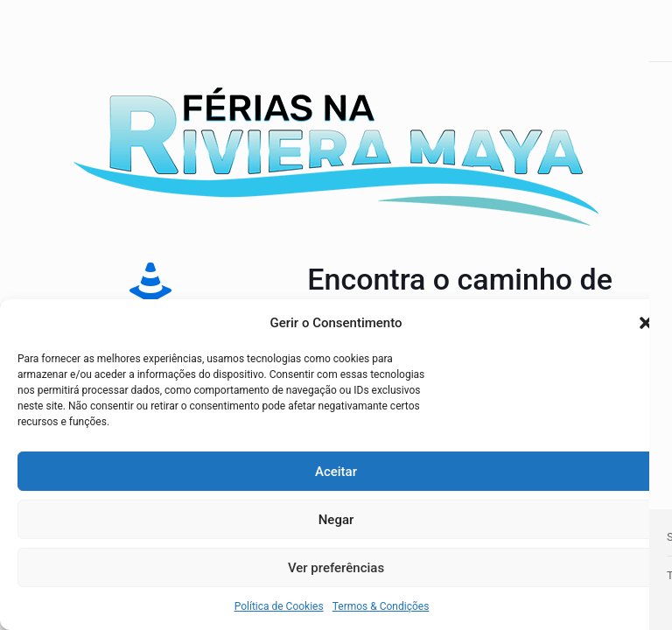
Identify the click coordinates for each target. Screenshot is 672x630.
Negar (336, 520)
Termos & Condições (381, 606)
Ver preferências (336, 568)
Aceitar (336, 472)
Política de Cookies (279, 606)
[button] (646, 323)
